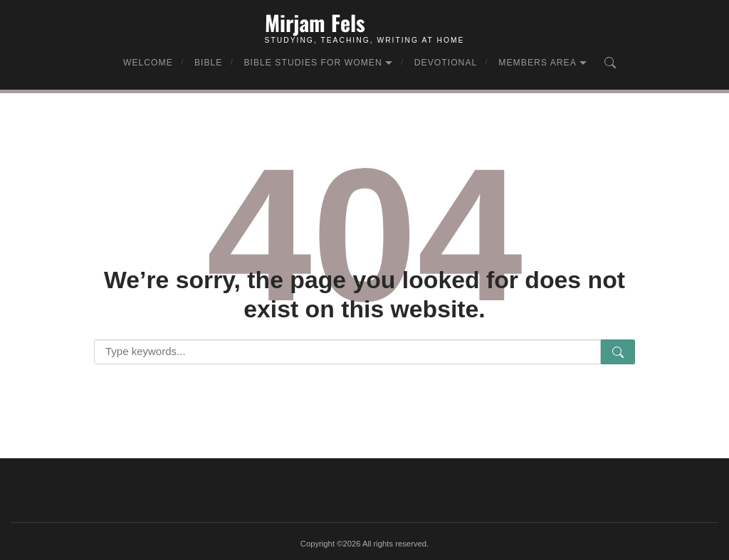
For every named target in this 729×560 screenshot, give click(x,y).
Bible (209, 63)
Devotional (446, 63)
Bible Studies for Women (313, 63)
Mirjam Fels (315, 22)
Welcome (148, 63)
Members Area (537, 63)
